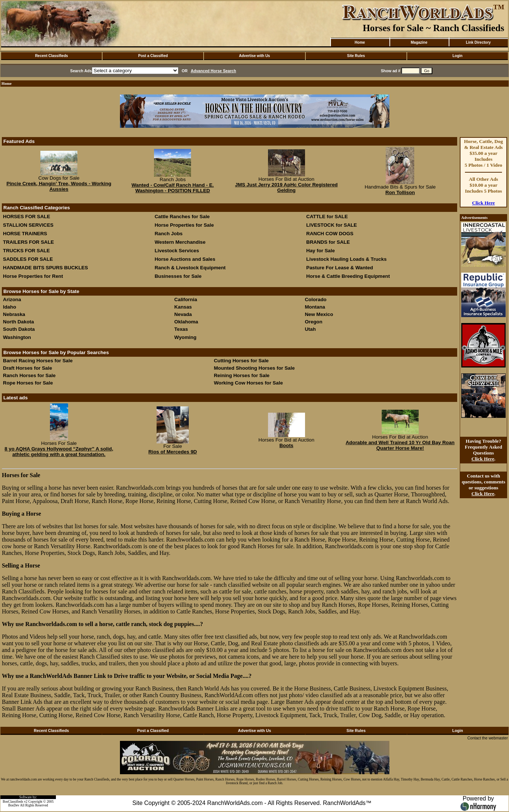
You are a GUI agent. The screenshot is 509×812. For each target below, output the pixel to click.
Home (360, 42)
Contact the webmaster (488, 738)
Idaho (10, 307)
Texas (181, 329)
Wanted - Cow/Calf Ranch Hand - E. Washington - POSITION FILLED (173, 188)
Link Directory (478, 42)
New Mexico (319, 314)
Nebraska (14, 314)
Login (457, 56)
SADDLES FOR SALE (28, 259)
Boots (287, 445)
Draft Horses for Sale (28, 368)
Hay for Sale (321, 251)
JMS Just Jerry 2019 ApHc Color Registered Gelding (286, 187)
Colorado (316, 299)
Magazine (419, 42)
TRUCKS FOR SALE (26, 251)
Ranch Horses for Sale (29, 375)
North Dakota (19, 322)
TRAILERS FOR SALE (29, 242)
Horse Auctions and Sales (185, 259)
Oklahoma (186, 322)
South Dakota (19, 329)
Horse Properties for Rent (33, 276)
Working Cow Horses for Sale (248, 383)
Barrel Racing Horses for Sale (38, 361)
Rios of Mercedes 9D (173, 452)
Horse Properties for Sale (184, 225)
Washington (17, 337)
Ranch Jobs (169, 234)
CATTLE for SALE (327, 217)
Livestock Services (177, 251)
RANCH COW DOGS (330, 234)
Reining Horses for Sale (242, 375)
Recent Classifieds (52, 56)
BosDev (14, 805)
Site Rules (356, 56)
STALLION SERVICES (28, 225)
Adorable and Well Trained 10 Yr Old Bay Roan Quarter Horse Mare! (400, 445)
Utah (310, 329)
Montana (315, 307)
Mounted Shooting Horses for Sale (254, 368)
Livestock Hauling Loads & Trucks (346, 259)
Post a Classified (153, 56)
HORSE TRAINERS (25, 234)
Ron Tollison (400, 192)
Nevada (183, 314)
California (186, 299)
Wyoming (185, 337)
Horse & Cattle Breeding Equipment (348, 276)
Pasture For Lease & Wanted (339, 268)
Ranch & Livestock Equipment (190, 268)
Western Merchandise (180, 242)
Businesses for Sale (178, 276)
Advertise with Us (255, 56)
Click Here (483, 203)
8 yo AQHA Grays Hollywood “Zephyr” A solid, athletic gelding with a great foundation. (59, 452)
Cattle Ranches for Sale (182, 217)
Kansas (183, 307)
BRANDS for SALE (328, 242)
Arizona (12, 299)
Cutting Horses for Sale (241, 361)
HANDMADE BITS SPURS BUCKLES (46, 268)
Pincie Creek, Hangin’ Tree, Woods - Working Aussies (59, 186)
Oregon (313, 322)
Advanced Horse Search (213, 71)
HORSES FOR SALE (26, 217)
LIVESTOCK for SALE (331, 225)
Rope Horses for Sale (28, 383)
